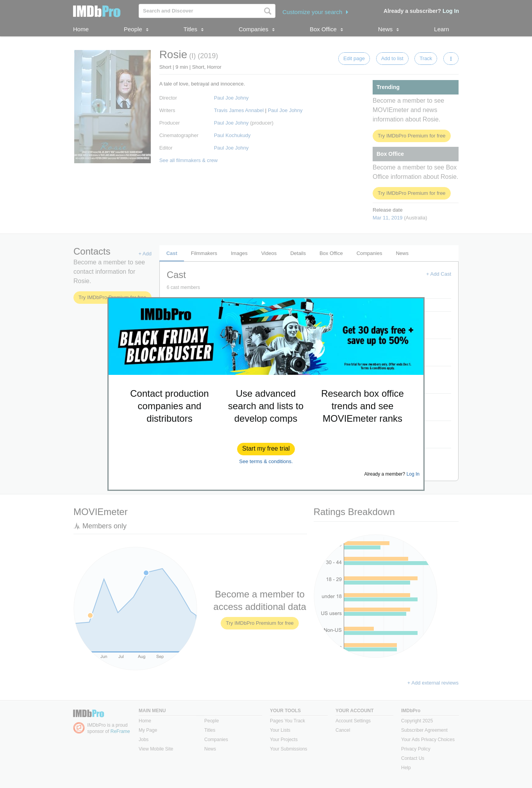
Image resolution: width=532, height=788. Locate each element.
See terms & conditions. (266, 461)
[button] (266, 449)
